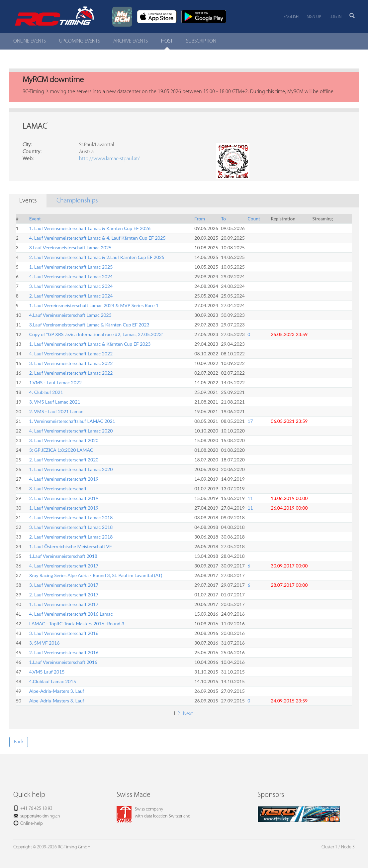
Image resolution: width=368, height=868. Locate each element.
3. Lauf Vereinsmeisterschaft (58, 489)
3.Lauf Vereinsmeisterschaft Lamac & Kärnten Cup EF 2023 (89, 325)
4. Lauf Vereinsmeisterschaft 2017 (64, 566)
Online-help (32, 824)
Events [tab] (28, 201)
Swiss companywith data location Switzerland (154, 813)
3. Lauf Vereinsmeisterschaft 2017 (64, 585)
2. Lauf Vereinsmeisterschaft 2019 (64, 498)
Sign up (314, 17)
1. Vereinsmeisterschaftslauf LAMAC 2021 (72, 421)
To (223, 219)
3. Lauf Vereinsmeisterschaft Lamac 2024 (71, 286)
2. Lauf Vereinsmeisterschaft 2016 (64, 652)
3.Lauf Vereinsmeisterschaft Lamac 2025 (70, 248)
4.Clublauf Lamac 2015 (53, 681)
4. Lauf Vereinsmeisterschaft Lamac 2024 (71, 276)
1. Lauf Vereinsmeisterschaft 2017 (64, 604)
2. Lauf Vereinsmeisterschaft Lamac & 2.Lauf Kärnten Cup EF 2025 (97, 257)
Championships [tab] (77, 201)
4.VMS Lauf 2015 (47, 672)
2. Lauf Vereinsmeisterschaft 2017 (64, 595)
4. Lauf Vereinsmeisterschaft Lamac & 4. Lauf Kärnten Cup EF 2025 (97, 238)
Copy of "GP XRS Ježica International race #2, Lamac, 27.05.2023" (96, 334)
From (200, 219)
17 (250, 421)
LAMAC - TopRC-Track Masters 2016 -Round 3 (77, 623)
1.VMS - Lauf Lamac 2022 (55, 382)
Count (254, 219)
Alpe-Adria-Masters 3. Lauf (57, 691)
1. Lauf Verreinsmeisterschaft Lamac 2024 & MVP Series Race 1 (94, 305)
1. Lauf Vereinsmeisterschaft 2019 (64, 508)
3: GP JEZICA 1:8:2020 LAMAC (61, 450)
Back (19, 742)
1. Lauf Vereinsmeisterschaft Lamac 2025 (71, 267)
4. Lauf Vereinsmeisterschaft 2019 (64, 479)
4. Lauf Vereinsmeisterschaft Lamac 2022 (71, 354)
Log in (335, 17)
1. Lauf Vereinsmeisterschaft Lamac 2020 (71, 469)
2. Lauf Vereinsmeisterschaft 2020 (64, 460)
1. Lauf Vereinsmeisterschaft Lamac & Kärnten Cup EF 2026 (90, 228)
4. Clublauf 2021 (46, 392)
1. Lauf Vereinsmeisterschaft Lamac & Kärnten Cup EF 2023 (90, 344)
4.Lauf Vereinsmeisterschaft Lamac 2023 (70, 315)
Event (35, 219)
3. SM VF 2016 (45, 643)
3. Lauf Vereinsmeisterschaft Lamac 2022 (71, 363)
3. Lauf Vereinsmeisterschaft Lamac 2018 (71, 527)
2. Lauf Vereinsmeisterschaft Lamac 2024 (71, 296)
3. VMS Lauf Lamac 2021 (55, 402)
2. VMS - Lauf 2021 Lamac (56, 411)
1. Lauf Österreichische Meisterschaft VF (71, 546)
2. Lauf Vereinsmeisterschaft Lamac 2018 (71, 537)
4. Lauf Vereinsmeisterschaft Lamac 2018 (71, 517)
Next (187, 714)
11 (250, 498)
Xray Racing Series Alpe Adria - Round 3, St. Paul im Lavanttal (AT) (96, 575)
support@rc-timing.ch (40, 816)
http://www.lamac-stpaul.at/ (109, 159)
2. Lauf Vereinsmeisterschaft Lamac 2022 (71, 373)
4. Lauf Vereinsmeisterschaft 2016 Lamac (71, 614)
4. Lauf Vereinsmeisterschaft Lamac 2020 (71, 431)
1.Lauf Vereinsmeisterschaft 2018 (63, 556)
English (291, 17)
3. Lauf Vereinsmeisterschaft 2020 (64, 440)
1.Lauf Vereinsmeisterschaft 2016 (63, 662)
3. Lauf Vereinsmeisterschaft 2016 (64, 633)
